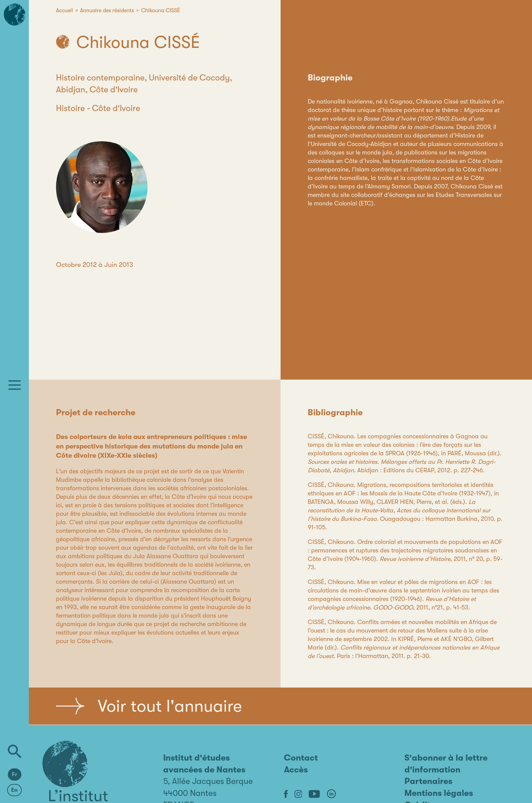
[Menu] (15, 385)
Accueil (64, 11)
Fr (15, 774)
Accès (296, 770)
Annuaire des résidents (107, 11)
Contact (301, 758)
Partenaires (428, 781)
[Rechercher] (15, 751)
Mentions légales (439, 793)
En (14, 790)
